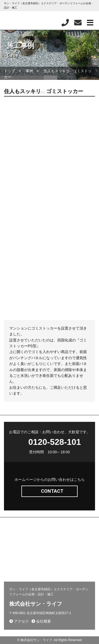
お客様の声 (60, 566)
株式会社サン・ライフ (36, 604)
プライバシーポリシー (22, 566)
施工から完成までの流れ (70, 550)
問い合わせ (14, 543)
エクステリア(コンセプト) (25, 535)
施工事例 (58, 535)
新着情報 (13, 550)
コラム (57, 558)
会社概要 (13, 558)
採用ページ (60, 543)
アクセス (19, 621)
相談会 (11, 574)
